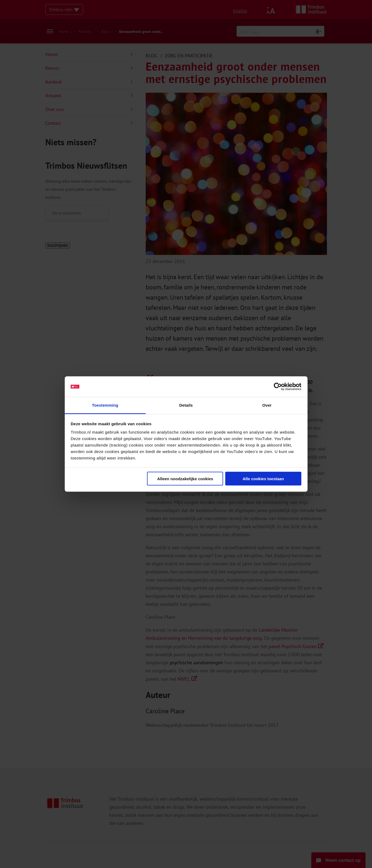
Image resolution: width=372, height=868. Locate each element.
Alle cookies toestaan (263, 478)
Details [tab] (186, 405)
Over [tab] (267, 405)
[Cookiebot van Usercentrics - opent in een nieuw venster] (278, 387)
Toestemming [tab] (105, 405)
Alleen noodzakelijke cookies (185, 478)
